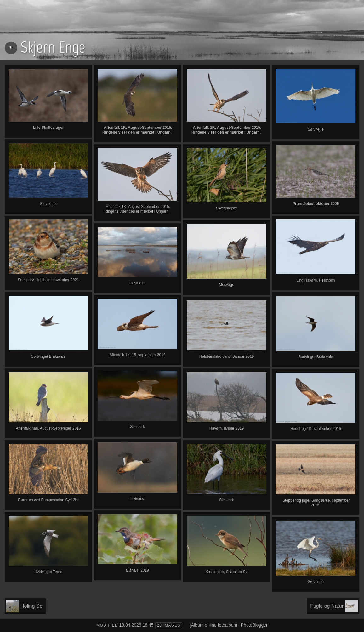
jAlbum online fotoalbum (214, 625)
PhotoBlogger (254, 625)
